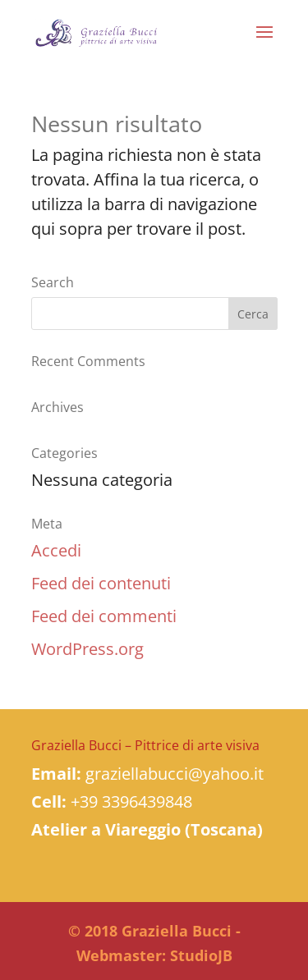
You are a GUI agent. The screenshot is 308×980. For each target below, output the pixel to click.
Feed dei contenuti (101, 583)
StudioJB (201, 955)
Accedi (56, 550)
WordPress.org (87, 649)
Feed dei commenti (104, 616)
